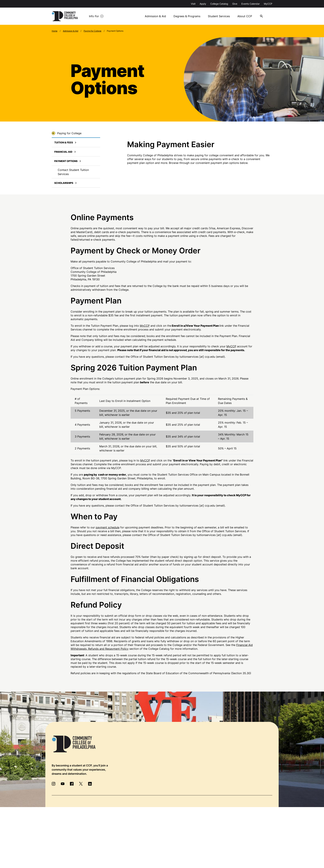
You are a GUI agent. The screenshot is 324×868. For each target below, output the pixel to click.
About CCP (245, 16)
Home (55, 31)
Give (235, 4)
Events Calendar (251, 4)
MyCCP (268, 4)
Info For (94, 16)
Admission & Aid (155, 16)
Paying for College (93, 31)
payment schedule (108, 527)
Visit (193, 4)
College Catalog (219, 4)
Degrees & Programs (187, 16)
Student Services (219, 16)
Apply (203, 4)
